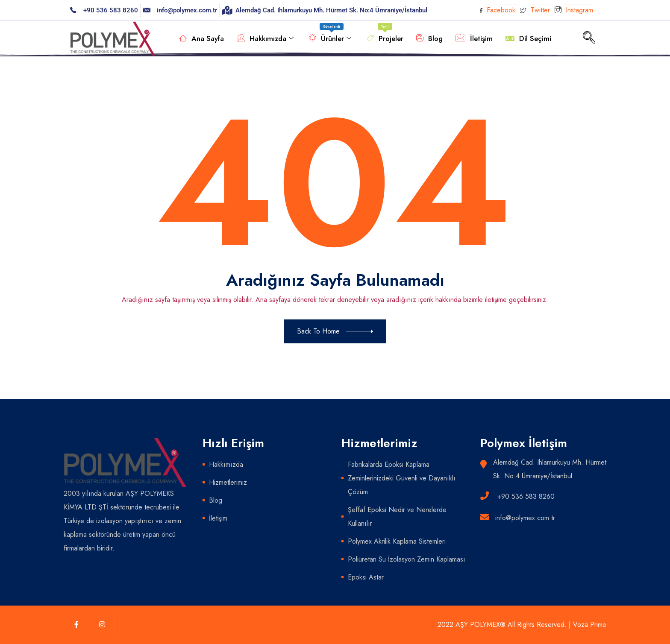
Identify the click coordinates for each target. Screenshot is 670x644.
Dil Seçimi (528, 38)
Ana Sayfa (202, 38)
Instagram (574, 11)
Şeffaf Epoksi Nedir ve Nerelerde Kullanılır (397, 517)
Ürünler (330, 34)
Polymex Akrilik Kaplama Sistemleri (397, 541)
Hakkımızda (265, 38)
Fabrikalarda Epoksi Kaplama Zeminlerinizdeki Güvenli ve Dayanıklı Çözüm (402, 478)
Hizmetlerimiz (228, 482)
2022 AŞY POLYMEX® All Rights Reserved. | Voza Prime (522, 625)
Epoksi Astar (366, 577)
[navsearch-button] (589, 38)
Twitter (535, 10)
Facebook (498, 10)
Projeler (385, 34)
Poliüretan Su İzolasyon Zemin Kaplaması (407, 559)
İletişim (474, 38)
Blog (429, 38)
